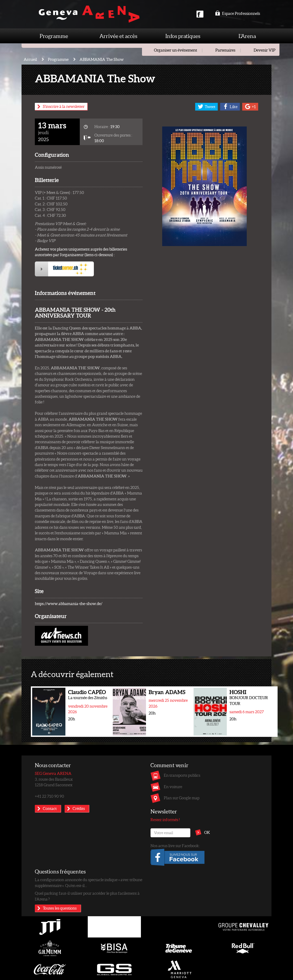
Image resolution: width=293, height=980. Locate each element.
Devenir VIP (265, 50)
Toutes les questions (60, 908)
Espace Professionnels (238, 13)
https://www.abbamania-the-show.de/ (69, 603)
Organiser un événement (175, 50)
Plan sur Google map (182, 798)
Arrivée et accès (118, 36)
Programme (54, 36)
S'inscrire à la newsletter (64, 106)
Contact (50, 808)
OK (207, 832)
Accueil (30, 59)
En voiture (173, 787)
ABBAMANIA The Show (102, 59)
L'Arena (247, 36)
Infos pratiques (183, 36)
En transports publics (182, 775)
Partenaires (225, 50)
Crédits (79, 808)
